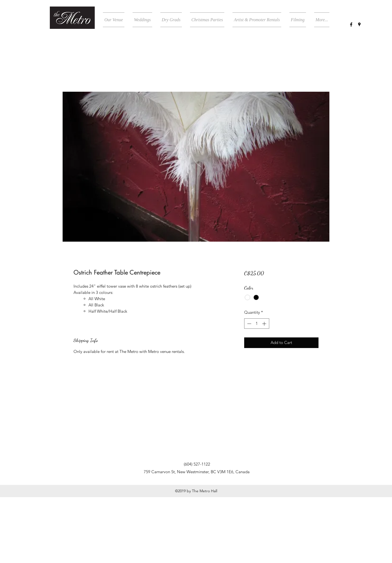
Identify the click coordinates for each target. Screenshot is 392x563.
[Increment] (265, 324)
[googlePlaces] (359, 24)
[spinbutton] (257, 324)
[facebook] (351, 24)
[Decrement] (249, 324)
